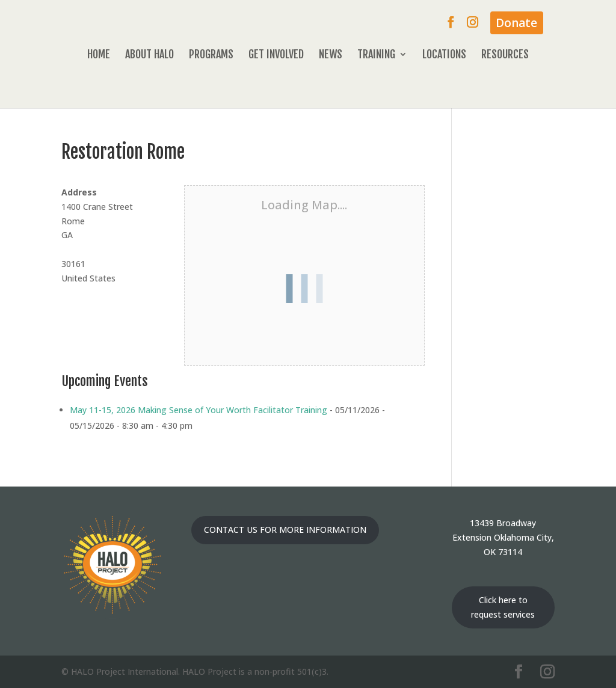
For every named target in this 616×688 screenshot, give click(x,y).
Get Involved (276, 55)
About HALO (149, 55)
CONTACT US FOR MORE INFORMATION (285, 530)
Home (99, 55)
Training (376, 55)
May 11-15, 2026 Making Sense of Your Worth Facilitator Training (199, 410)
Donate (516, 23)
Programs (211, 55)
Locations (444, 55)
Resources (505, 55)
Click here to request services (503, 607)
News (331, 55)
